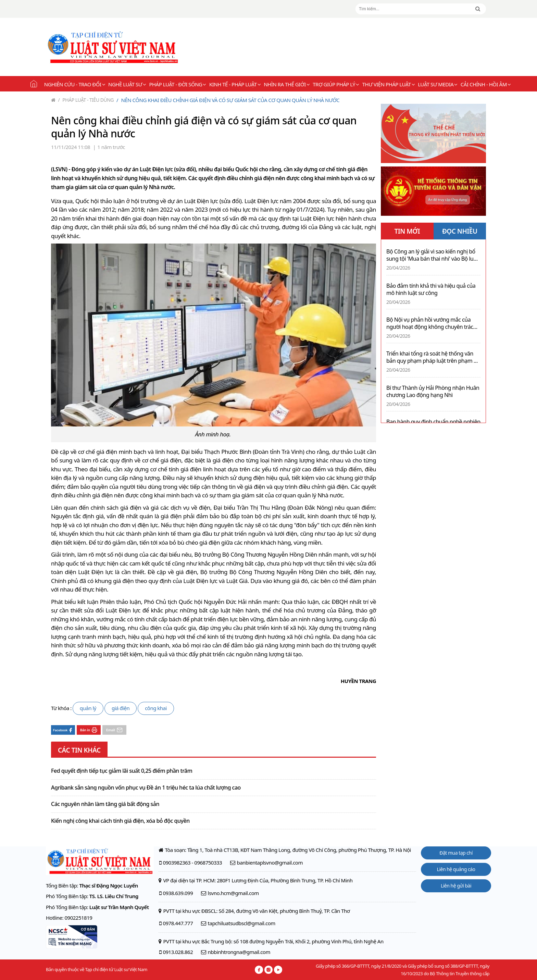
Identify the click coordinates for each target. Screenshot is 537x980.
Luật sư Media (438, 84)
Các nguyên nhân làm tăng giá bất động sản (105, 804)
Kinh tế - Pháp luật (235, 84)
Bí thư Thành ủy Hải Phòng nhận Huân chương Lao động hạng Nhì (433, 392)
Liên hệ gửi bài (456, 886)
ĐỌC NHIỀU (460, 231)
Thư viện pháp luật (389, 84)
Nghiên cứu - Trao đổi (75, 84)
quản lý (88, 708)
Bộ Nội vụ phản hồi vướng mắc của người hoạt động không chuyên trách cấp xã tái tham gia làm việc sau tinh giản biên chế (431, 323)
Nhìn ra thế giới (287, 84)
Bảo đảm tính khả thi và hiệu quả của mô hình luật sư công (431, 289)
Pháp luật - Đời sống (178, 84)
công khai (156, 708)
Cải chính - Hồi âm (486, 84)
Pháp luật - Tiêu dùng (86, 100)
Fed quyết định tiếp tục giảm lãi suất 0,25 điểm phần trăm (122, 771)
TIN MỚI (407, 231)
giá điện (121, 708)
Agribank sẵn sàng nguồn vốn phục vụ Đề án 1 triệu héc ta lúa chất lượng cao (146, 788)
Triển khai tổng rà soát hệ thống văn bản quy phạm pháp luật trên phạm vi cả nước (432, 357)
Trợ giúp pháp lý (336, 84)
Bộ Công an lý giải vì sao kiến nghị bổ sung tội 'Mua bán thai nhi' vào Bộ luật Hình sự (432, 255)
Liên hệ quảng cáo (456, 869)
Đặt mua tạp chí (456, 853)
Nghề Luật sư (127, 84)
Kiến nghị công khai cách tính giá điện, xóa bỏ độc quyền (120, 821)
